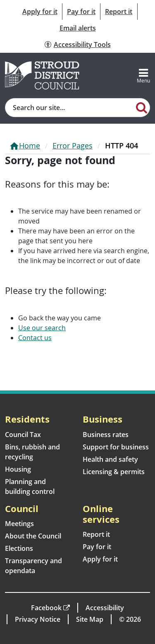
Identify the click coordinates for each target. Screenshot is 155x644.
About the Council (33, 536)
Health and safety (110, 459)
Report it (119, 12)
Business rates (106, 435)
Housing (18, 469)
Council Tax (23, 435)
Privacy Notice (38, 619)
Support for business (116, 447)
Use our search (42, 328)
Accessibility (105, 608)
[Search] (142, 107)
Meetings (19, 524)
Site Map (90, 619)
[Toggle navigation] (143, 75)
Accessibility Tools (82, 45)
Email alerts (78, 28)
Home (30, 146)
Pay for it (81, 12)
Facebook (46, 608)
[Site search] (70, 108)
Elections (19, 548)
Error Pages (73, 146)
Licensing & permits (114, 472)
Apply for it (40, 12)
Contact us (35, 338)
